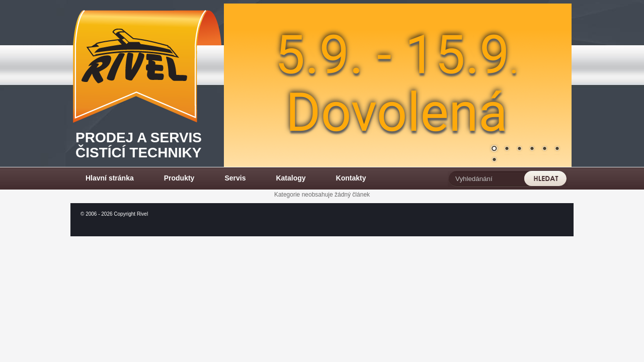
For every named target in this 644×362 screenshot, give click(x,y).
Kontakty (351, 178)
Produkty (179, 178)
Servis (235, 178)
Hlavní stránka (110, 178)
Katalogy (291, 178)
